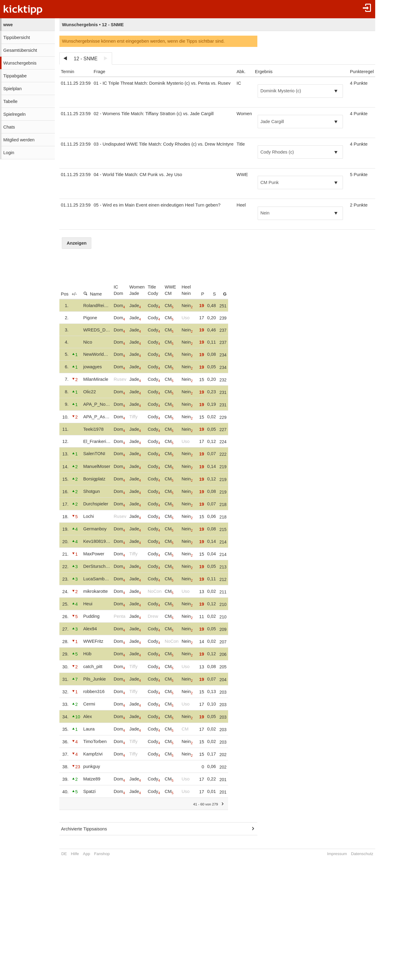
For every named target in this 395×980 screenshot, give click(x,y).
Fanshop (102, 854)
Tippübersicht (17, 37)
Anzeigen (77, 243)
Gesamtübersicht (20, 50)
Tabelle (10, 101)
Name (92, 294)
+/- (74, 294)
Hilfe (75, 854)
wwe (8, 25)
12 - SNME (86, 59)
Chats (9, 127)
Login (9, 153)
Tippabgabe (15, 76)
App (86, 854)
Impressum (337, 854)
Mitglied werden (19, 140)
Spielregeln (14, 114)
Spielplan (12, 89)
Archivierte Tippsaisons (84, 829)
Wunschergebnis (20, 63)
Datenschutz (362, 854)
